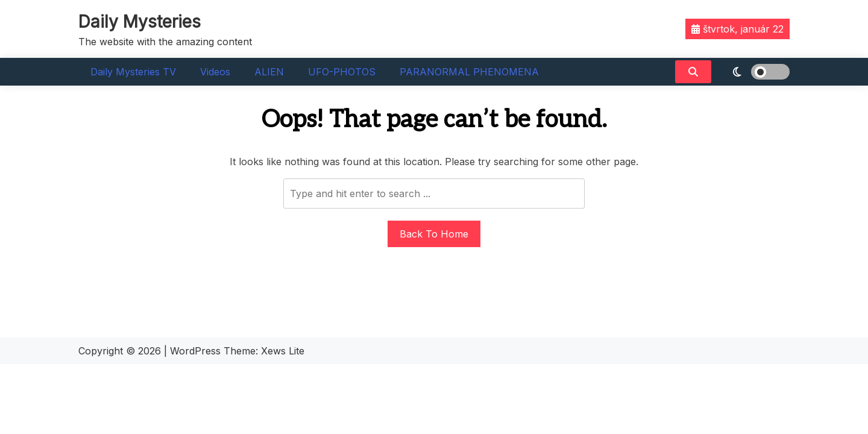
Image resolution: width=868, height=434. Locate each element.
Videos (215, 72)
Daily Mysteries (140, 22)
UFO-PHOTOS (342, 72)
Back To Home (434, 234)
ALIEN (269, 72)
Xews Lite (283, 351)
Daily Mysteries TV (133, 72)
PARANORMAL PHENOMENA (469, 72)
